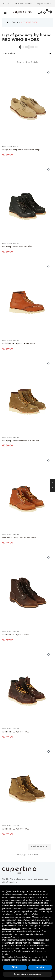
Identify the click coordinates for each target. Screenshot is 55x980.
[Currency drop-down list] (48, 4)
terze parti (48, 911)
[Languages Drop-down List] (41, 4)
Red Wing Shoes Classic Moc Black (17, 247)
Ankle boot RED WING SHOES (16, 635)
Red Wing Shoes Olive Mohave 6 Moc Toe (21, 441)
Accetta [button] (40, 967)
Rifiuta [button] (15, 967)
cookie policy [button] (45, 909)
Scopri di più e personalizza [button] (27, 974)
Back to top (40, 847)
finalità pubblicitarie (11, 929)
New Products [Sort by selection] (27, 54)
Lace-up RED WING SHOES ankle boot (19, 538)
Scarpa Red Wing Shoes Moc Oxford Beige (21, 149)
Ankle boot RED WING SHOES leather (19, 344)
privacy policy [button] (29, 897)
